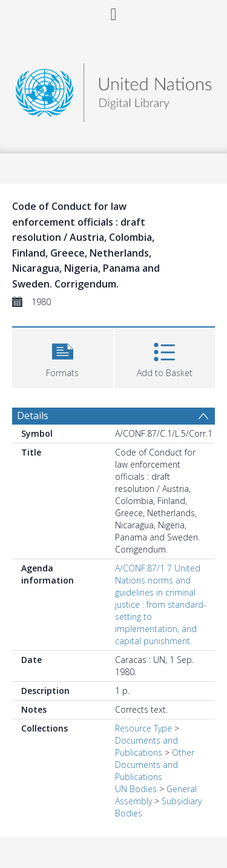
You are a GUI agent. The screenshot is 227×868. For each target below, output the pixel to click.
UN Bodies (136, 789)
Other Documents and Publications (155, 765)
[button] (63, 356)
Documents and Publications (146, 746)
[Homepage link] (114, 89)
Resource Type (143, 728)
